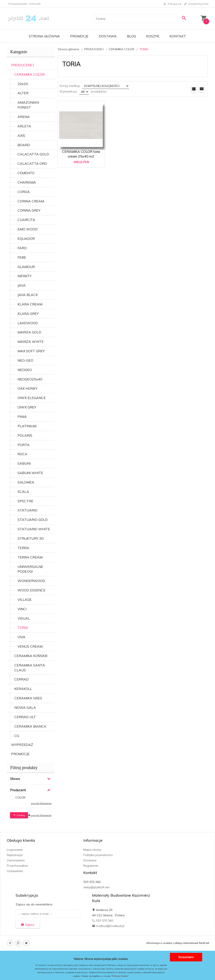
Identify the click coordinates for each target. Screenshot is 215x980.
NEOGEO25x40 (30, 379)
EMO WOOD (28, 229)
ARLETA (24, 126)
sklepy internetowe (186, 943)
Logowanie (15, 850)
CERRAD (21, 679)
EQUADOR (26, 239)
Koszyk (153, 36)
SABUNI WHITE (30, 473)
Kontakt (178, 36)
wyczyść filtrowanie (41, 803)
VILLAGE (25, 600)
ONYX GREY (27, 407)
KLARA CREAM (30, 304)
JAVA (22, 285)
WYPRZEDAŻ (22, 745)
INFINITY (24, 276)
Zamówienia (16, 860)
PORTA (24, 445)
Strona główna (44, 36)
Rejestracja (15, 855)
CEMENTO (26, 173)
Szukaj (19, 815)
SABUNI (24, 463)
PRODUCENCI (22, 65)
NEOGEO (25, 370)
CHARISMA (27, 182)
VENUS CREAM (30, 646)
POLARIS (25, 435)
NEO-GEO (25, 360)
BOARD (24, 145)
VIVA (21, 637)
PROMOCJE (20, 754)
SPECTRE (25, 501)
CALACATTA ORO (32, 164)
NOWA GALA (25, 707)
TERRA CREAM (30, 557)
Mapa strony (92, 850)
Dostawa (108, 36)
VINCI (22, 609)
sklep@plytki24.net (96, 887)
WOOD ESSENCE (32, 590)
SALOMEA (26, 482)
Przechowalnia (17, 866)
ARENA (24, 117)
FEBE (22, 257)
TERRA (23, 548)
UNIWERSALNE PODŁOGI (30, 569)
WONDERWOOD (31, 581)
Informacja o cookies (159, 943)
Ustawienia (15, 871)
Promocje (79, 36)
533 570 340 (103, 921)
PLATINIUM (27, 426)
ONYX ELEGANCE (32, 398)
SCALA (23, 492)
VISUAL (24, 618)
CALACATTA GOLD (33, 154)
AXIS (21, 136)
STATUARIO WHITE (34, 529)
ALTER (23, 93)
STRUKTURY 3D (31, 538)
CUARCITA (26, 220)
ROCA (22, 454)
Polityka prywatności (98, 855)
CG (17, 736)
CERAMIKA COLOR (29, 74)
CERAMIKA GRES (28, 698)
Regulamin (91, 866)
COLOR (20, 797)
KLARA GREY (28, 314)
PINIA (22, 417)
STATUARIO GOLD (33, 520)
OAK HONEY (27, 388)
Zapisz (28, 925)
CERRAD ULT (25, 717)
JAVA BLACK (28, 295)
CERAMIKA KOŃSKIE (31, 656)
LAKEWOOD (28, 323)
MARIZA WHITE (31, 342)
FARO (22, 248)
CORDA (24, 192)
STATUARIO (27, 510)
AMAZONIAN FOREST (28, 105)
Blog (131, 36)
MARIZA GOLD (29, 332)
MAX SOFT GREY (31, 351)
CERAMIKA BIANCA (30, 726)
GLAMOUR (26, 267)
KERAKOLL (23, 689)
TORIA (23, 628)
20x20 (23, 84)
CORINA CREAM (31, 201)
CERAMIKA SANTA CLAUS (30, 668)
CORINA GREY (29, 210)
